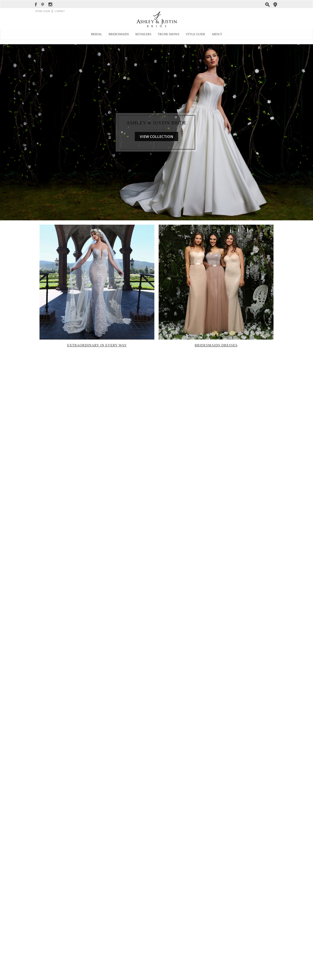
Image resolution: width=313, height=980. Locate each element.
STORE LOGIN (43, 11)
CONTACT (60, 11)
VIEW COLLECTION (156, 136)
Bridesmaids (119, 34)
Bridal (97, 34)
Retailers (143, 34)
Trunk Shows (169, 34)
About (217, 34)
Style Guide (196, 34)
